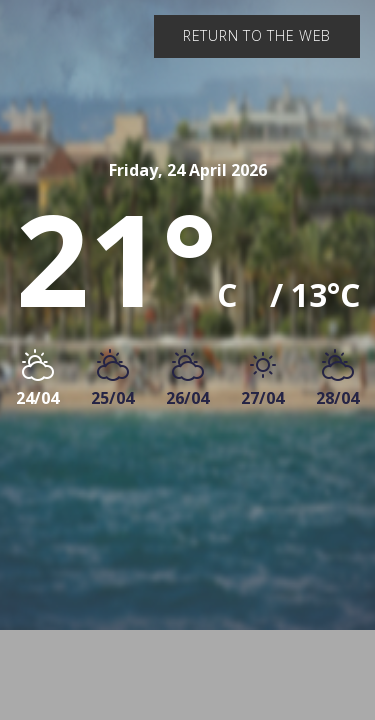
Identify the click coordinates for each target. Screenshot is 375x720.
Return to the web (257, 35)
